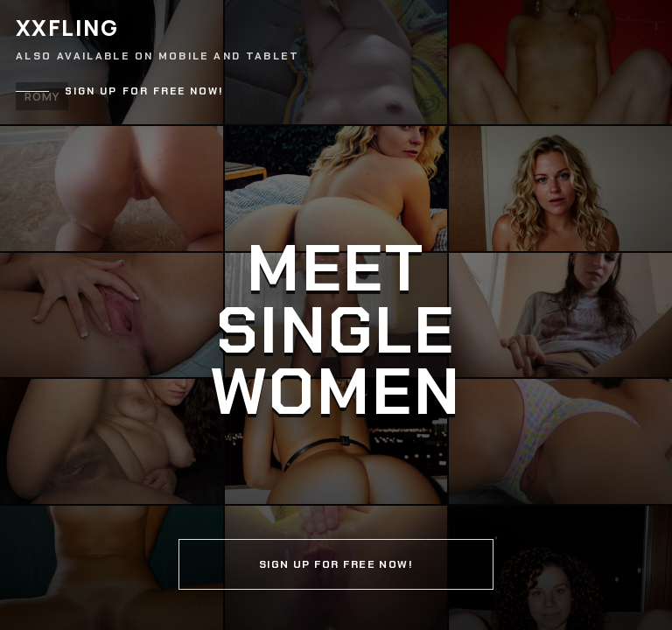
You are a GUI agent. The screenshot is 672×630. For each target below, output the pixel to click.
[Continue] (336, 315)
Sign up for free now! (144, 91)
